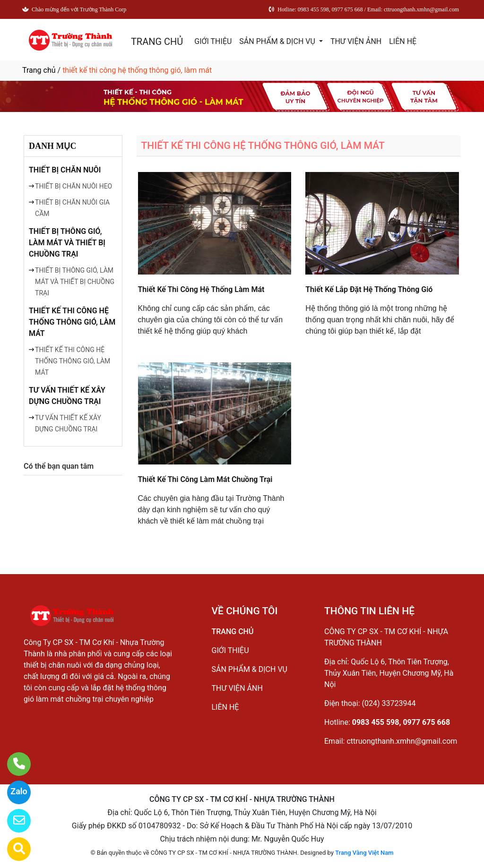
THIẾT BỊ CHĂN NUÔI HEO (73, 186)
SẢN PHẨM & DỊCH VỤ (278, 41)
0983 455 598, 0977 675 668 (401, 722)
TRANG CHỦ (157, 42)
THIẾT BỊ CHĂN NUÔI (65, 170)
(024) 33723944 (389, 703)
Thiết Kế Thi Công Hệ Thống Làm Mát (201, 289)
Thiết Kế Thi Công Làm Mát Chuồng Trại (205, 479)
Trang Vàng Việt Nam (364, 853)
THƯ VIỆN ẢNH (356, 41)
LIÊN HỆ (403, 41)
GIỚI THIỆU (213, 41)
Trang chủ (39, 70)
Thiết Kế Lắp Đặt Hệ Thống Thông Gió (369, 289)
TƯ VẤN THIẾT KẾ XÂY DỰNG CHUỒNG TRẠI (67, 396)
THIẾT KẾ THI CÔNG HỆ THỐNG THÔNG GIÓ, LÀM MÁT (72, 322)
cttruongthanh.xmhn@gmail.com (402, 741)
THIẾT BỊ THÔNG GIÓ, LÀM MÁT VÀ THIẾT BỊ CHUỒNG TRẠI (67, 243)
